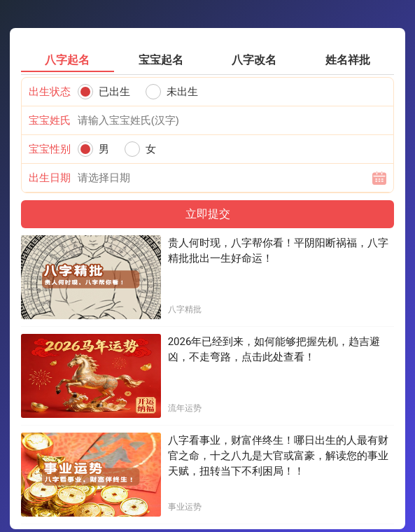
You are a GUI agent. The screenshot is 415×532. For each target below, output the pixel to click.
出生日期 (50, 178)
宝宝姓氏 (50, 120)
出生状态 (50, 92)
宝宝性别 (50, 149)
